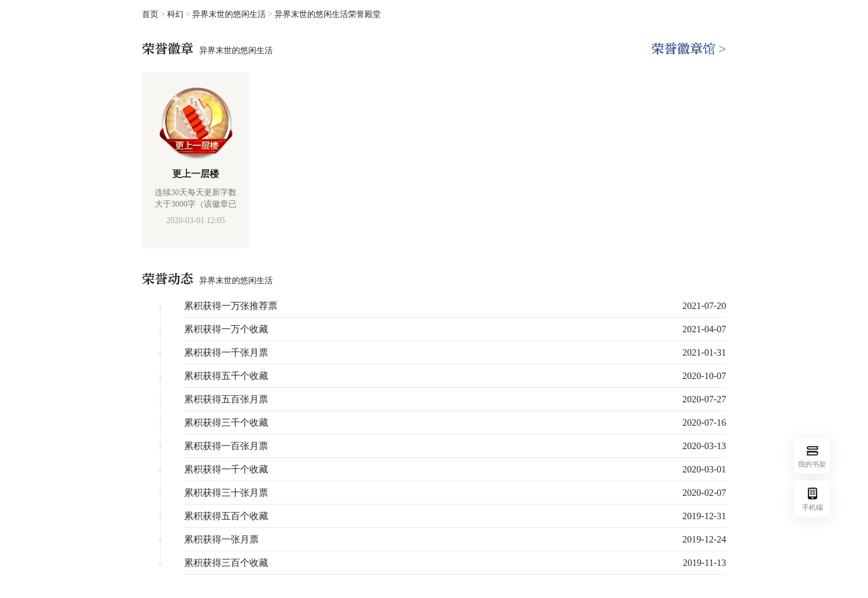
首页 (150, 14)
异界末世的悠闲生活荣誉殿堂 (328, 14)
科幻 (176, 14)
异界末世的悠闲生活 (230, 14)
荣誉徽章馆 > (689, 49)
